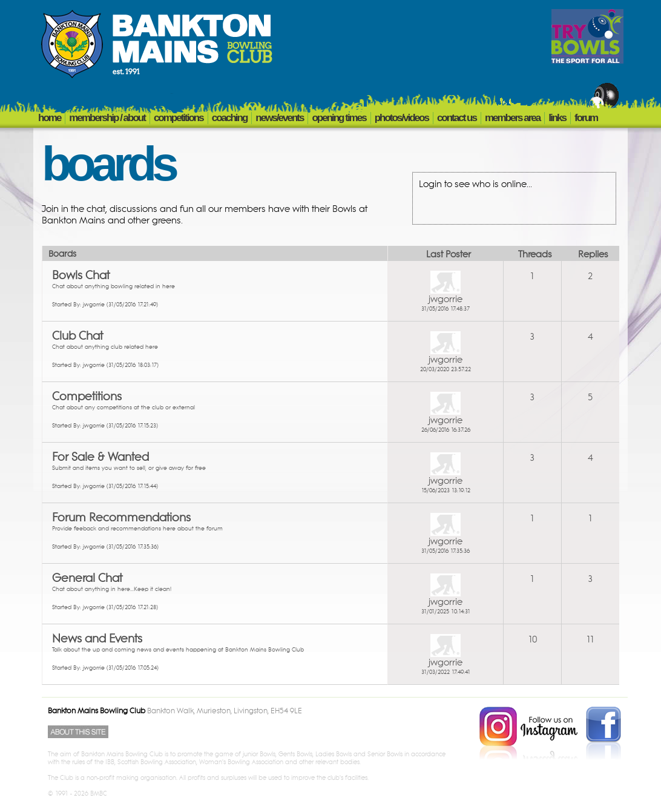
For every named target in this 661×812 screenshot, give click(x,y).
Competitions (87, 397)
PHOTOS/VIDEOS (402, 118)
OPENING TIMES (339, 118)
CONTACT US (457, 118)
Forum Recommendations (121, 518)
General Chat (87, 578)
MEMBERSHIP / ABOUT (107, 118)
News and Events (97, 639)
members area (512, 118)
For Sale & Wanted (100, 457)
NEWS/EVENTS (279, 118)
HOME (49, 118)
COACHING (230, 118)
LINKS (557, 118)
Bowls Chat (81, 276)
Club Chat (77, 336)
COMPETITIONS (179, 118)
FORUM (586, 118)
